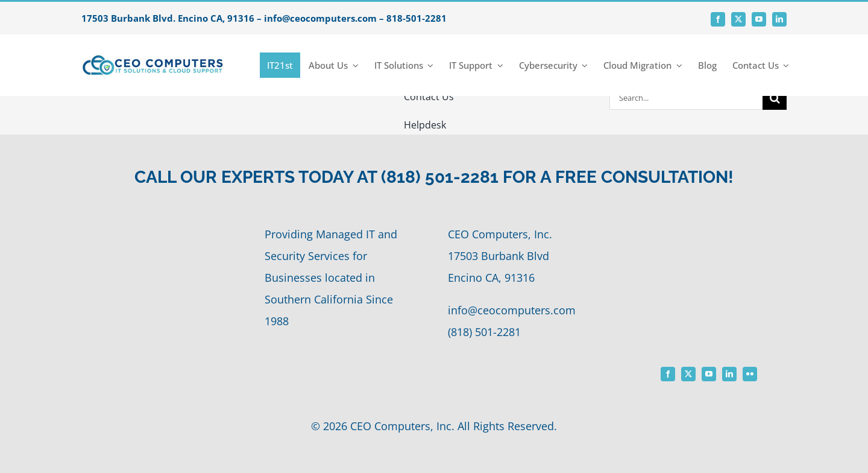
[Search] (775, 98)
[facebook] (718, 19)
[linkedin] (779, 19)
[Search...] (686, 98)
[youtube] (759, 19)
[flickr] (750, 374)
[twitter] (738, 19)
